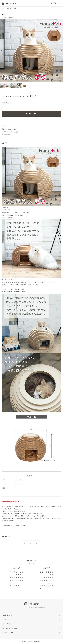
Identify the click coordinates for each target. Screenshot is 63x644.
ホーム (3, 8)
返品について (5, 126)
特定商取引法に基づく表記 (9, 129)
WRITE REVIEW (31, 543)
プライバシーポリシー (9, 632)
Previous (2, 51)
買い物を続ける (6, 135)
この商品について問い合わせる (10, 132)
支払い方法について (9, 624)
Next (61, 51)
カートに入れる (32, 113)
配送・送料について (9, 615)
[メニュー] (60, 3)
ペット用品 (9, 8)
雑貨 (14, 8)
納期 (3, 15)
